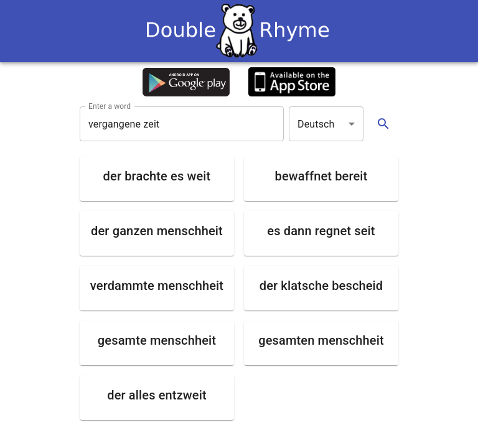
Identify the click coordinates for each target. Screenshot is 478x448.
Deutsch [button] (316, 124)
